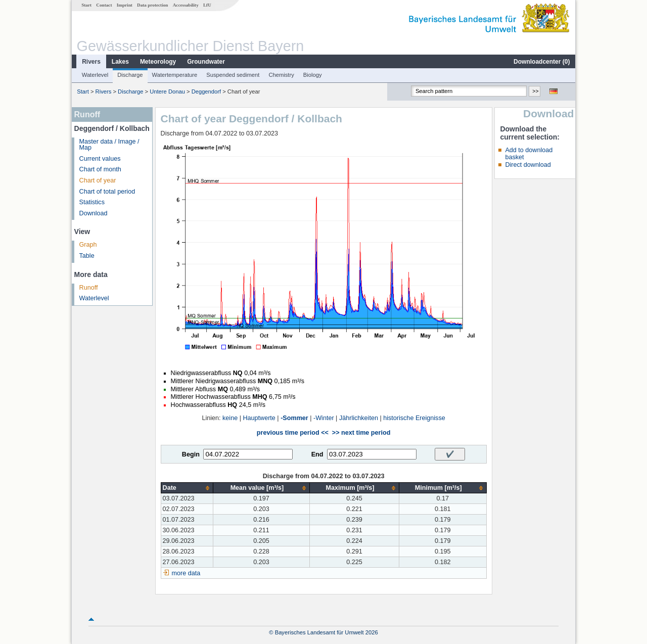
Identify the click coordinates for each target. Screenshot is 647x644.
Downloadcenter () (542, 62)
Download (94, 213)
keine (230, 418)
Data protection (152, 5)
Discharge (130, 75)
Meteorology (158, 62)
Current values (100, 159)
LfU (207, 5)
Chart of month (100, 169)
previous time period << (293, 433)
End (317, 454)
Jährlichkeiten (359, 418)
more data (186, 573)
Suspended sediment (233, 75)
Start (86, 5)
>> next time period (361, 433)
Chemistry (281, 75)
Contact (104, 5)
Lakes (120, 62)
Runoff (89, 288)
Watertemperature (175, 75)
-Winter (324, 418)
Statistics (92, 202)
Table (87, 256)
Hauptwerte (259, 418)
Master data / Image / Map (109, 145)
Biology (313, 75)
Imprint (125, 5)
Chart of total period (107, 192)
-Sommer (294, 418)
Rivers (91, 62)
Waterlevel (95, 75)
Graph (88, 245)
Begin (191, 454)
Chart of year (98, 180)
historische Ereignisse (414, 418)
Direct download (528, 165)
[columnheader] (187, 488)
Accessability (186, 5)
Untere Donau (167, 91)
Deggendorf (206, 91)
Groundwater (206, 62)
